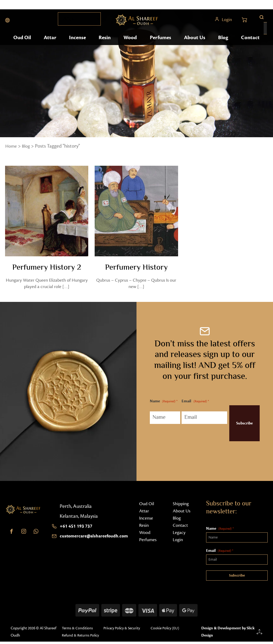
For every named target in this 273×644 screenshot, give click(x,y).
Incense (78, 47)
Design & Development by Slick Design (225, 634)
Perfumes (161, 47)
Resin (105, 47)
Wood (131, 47)
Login (226, 24)
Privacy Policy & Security (124, 631)
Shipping (182, 506)
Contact (250, 47)
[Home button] (137, 24)
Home (12, 146)
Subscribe (238, 426)
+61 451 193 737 (78, 528)
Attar (51, 47)
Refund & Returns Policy (80, 638)
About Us (195, 47)
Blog (223, 47)
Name (158, 408)
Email (190, 404)
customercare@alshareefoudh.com (97, 538)
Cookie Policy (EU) (170, 631)
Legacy (180, 534)
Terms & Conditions (77, 631)
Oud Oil (23, 47)
